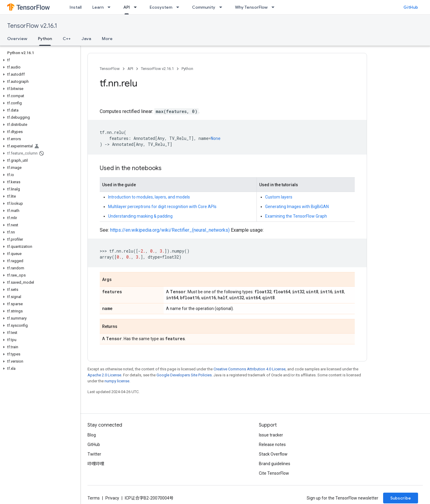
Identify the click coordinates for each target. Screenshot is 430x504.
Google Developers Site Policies (184, 375)
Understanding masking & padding (140, 216)
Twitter (94, 454)
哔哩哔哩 (96, 464)
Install (76, 7)
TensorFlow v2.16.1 (32, 26)
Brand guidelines (275, 464)
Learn (98, 7)
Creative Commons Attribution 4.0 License (249, 369)
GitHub (411, 7)
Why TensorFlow (251, 7)
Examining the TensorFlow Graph (296, 216)
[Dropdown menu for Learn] (111, 7)
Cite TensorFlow (274, 473)
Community (204, 7)
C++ (67, 39)
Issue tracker (271, 435)
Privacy (112, 498)
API (130, 69)
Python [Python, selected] (45, 39)
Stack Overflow (273, 454)
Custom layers (279, 197)
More (107, 39)
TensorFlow (110, 69)
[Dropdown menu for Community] (222, 7)
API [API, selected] (127, 7)
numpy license (117, 381)
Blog (92, 435)
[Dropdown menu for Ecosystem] (179, 7)
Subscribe (401, 498)
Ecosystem (161, 7)
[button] (39, 60)
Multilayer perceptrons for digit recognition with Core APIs (162, 207)
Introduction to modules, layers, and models (149, 197)
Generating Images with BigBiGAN (297, 207)
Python (187, 69)
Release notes (272, 445)
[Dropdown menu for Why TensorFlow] (275, 7)
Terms (94, 498)
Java (86, 39)
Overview (17, 39)
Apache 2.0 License (104, 375)
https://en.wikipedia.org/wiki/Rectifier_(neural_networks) (170, 230)
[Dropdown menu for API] (137, 7)
